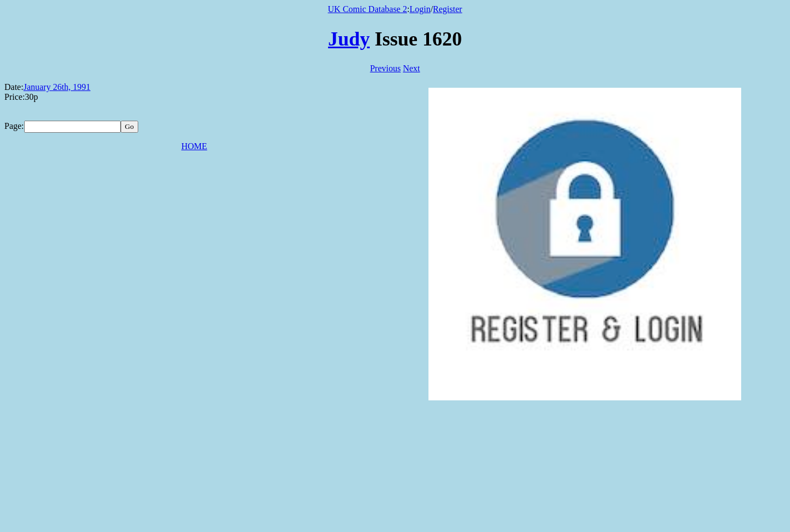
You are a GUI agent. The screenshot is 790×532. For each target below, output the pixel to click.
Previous (385, 68)
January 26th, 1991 (57, 87)
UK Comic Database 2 (368, 9)
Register (447, 9)
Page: (14, 126)
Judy (349, 39)
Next (411, 68)
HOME (194, 146)
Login (420, 9)
